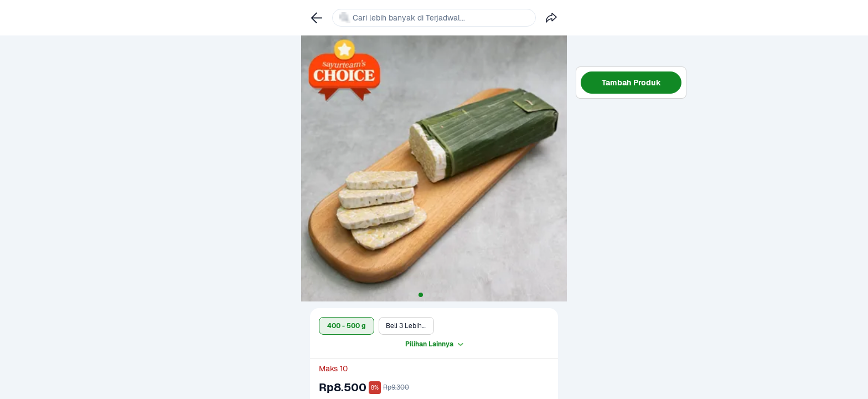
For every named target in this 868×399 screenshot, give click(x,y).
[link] (317, 18)
